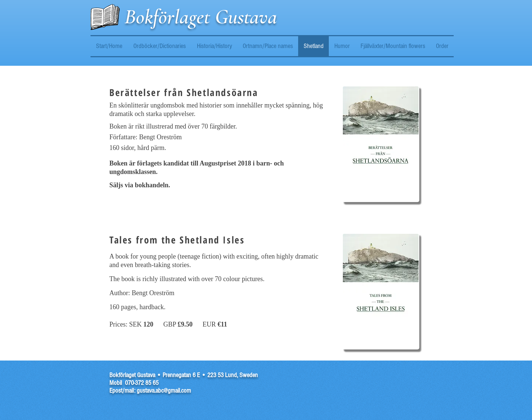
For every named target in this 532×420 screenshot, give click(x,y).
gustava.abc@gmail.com (164, 391)
